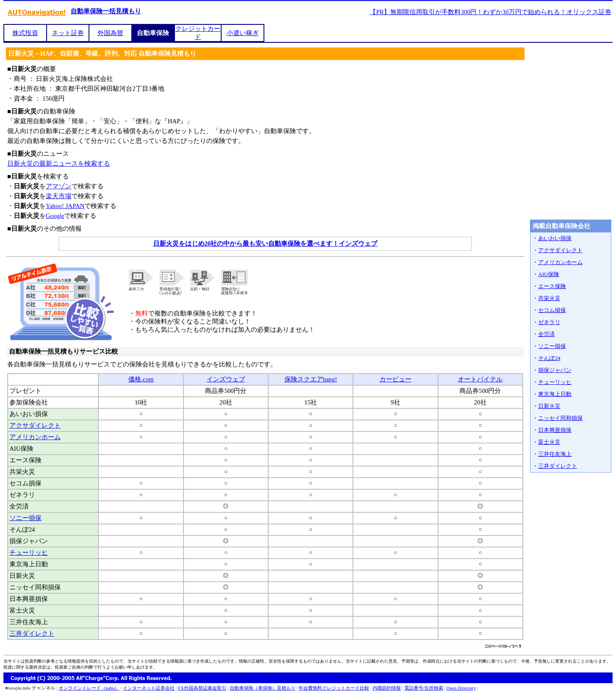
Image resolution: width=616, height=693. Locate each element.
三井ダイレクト (32, 634)
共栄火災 (549, 298)
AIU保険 (549, 274)
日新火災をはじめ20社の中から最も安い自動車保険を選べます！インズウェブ (265, 244)
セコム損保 (552, 310)
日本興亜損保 (555, 430)
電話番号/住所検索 (424, 688)
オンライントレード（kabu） (89, 688)
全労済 (546, 334)
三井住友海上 (555, 454)
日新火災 (549, 406)
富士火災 (549, 442)
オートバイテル (480, 379)
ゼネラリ (549, 322)
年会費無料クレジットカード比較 (334, 688)
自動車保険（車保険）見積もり (263, 688)
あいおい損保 (555, 238)
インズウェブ (226, 379)
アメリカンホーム (35, 437)
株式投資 (25, 33)
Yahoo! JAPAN (65, 206)
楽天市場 (59, 196)
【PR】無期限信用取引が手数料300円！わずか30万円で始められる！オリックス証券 (490, 12)
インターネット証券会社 (149, 688)
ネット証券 (68, 33)
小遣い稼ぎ (243, 33)
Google (55, 216)
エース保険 (552, 286)
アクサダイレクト (35, 425)
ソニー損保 (25, 518)
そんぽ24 (549, 358)
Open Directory (461, 688)
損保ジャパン (555, 370)
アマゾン (59, 186)
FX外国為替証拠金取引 (202, 688)
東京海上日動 (555, 394)
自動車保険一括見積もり (106, 11)
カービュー (395, 379)
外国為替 (110, 33)
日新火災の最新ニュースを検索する (59, 164)
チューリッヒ (29, 553)
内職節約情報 (387, 688)
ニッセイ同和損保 (560, 418)
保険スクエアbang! (311, 379)
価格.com (141, 379)
